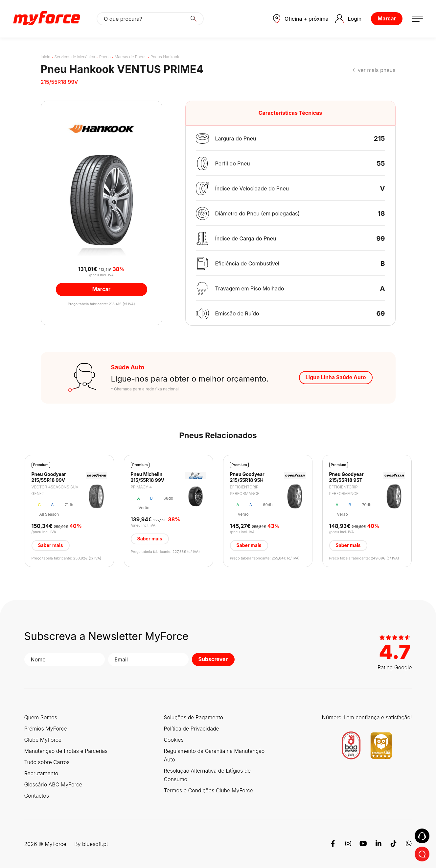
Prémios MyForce (46, 729)
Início (46, 57)
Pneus (105, 57)
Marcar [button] (102, 289)
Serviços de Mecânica (75, 57)
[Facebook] (333, 844)
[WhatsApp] (409, 844)
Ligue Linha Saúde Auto (336, 377)
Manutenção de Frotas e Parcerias (66, 751)
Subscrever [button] (213, 659)
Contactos (37, 796)
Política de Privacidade (191, 729)
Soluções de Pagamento (193, 717)
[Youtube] (363, 844)
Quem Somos (41, 717)
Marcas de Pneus (131, 57)
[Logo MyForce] (47, 19)
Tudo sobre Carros (47, 762)
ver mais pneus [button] (377, 70)
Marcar (387, 18)
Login (348, 19)
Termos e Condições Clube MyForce (208, 790)
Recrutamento (41, 773)
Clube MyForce (43, 740)
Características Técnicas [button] (290, 113)
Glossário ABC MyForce (53, 784)
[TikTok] (394, 844)
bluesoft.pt (95, 844)
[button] (301, 19)
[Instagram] (348, 844)
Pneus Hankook (165, 57)
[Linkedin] (379, 844)
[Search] (194, 19)
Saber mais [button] (51, 545)
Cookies (173, 740)
